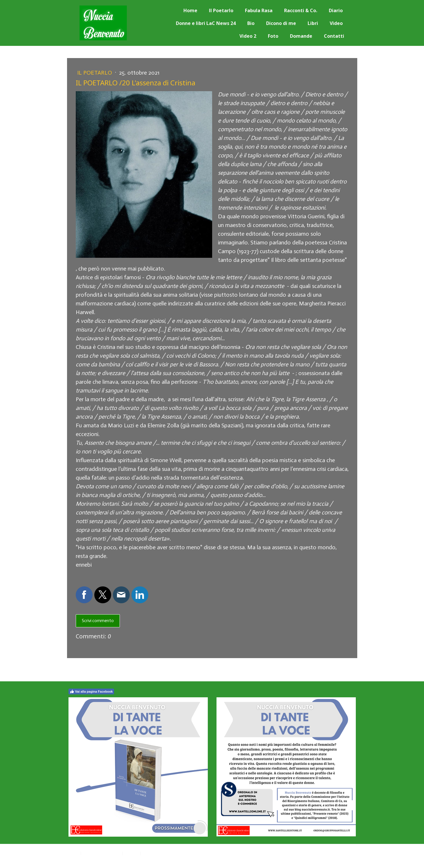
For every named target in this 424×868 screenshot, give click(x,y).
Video (336, 23)
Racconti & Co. (301, 10)
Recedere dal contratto (168, 853)
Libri (313, 23)
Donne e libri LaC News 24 (206, 23)
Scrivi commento (98, 621)
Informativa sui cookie (102, 853)
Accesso (350, 859)
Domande (301, 36)
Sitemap (132, 853)
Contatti (334, 36)
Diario (336, 10)
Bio (251, 23)
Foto (273, 36)
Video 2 (248, 36)
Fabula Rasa (259, 10)
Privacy (73, 853)
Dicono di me (281, 23)
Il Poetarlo (221, 10)
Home (190, 10)
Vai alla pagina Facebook (91, 691)
